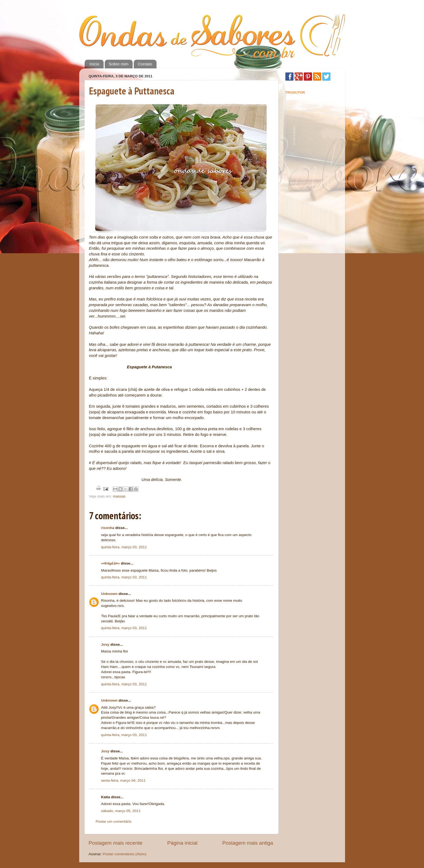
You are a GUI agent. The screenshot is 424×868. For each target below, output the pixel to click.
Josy (105, 644)
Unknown (109, 594)
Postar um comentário (114, 821)
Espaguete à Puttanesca (132, 91)
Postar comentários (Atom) (125, 854)
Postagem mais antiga (248, 843)
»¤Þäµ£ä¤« (111, 563)
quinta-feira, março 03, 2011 (124, 547)
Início (94, 64)
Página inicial (182, 843)
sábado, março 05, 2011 (121, 811)
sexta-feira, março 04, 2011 (123, 780)
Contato (145, 64)
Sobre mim (119, 64)
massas (119, 496)
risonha (108, 528)
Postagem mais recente (116, 843)
